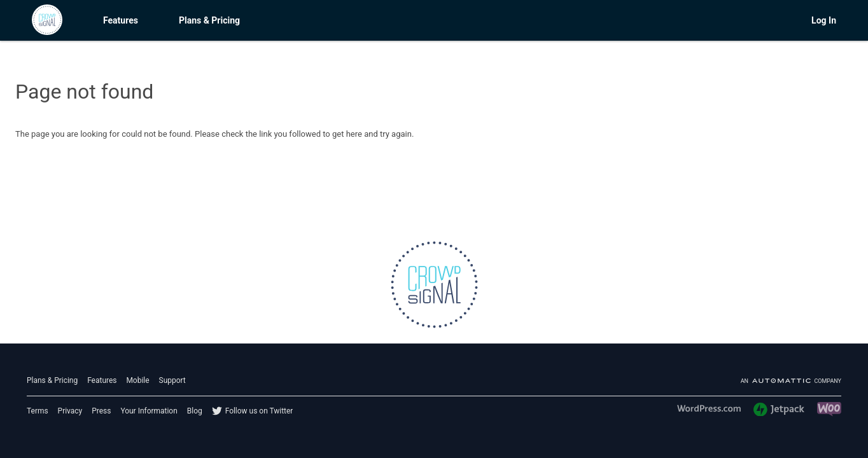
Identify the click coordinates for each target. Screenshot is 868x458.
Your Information (149, 411)
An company (791, 381)
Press (101, 411)
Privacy (70, 411)
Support (172, 380)
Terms (38, 411)
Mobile (137, 380)
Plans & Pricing (209, 20)
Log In (824, 20)
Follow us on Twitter (259, 411)
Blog (195, 411)
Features (121, 20)
